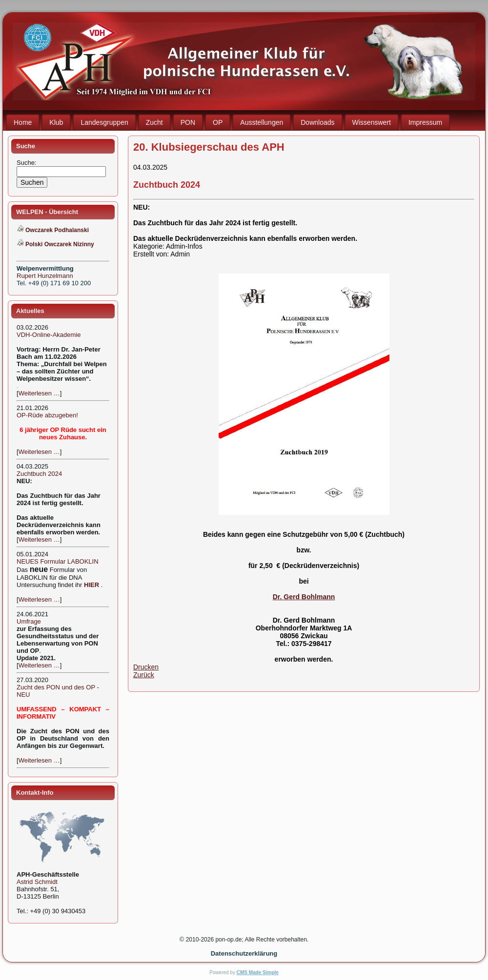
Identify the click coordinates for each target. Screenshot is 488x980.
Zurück (144, 675)
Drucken (146, 667)
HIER (91, 585)
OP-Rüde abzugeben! (47, 415)
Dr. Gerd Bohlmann (304, 597)
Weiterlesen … (39, 393)
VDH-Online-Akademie (49, 335)
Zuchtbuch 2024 (39, 474)
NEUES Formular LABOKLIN (58, 561)
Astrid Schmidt (37, 882)
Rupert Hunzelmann (45, 276)
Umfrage (29, 621)
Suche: (27, 163)
